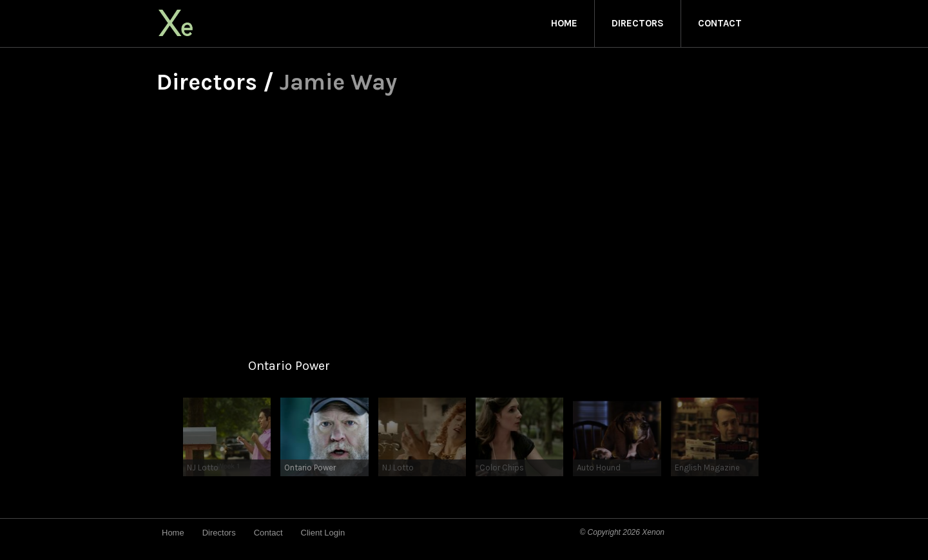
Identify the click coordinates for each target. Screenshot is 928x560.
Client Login (323, 533)
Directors (638, 23)
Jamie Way (338, 82)
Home (564, 23)
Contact (720, 23)
